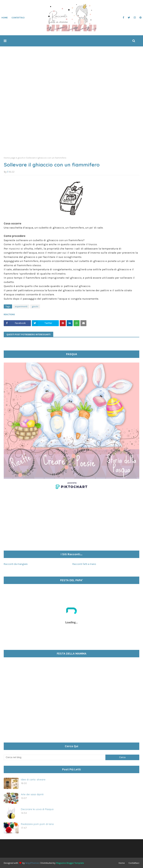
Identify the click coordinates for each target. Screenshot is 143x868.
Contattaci (134, 863)
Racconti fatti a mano (84, 564)
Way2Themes (32, 863)
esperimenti (21, 306)
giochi (21, 158)
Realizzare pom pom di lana (37, 824)
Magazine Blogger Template (70, 863)
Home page (10, 158)
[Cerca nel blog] (55, 757)
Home (122, 863)
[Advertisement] (71, 125)
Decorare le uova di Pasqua (37, 809)
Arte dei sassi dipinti (32, 794)
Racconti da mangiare (16, 564)
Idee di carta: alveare (33, 779)
